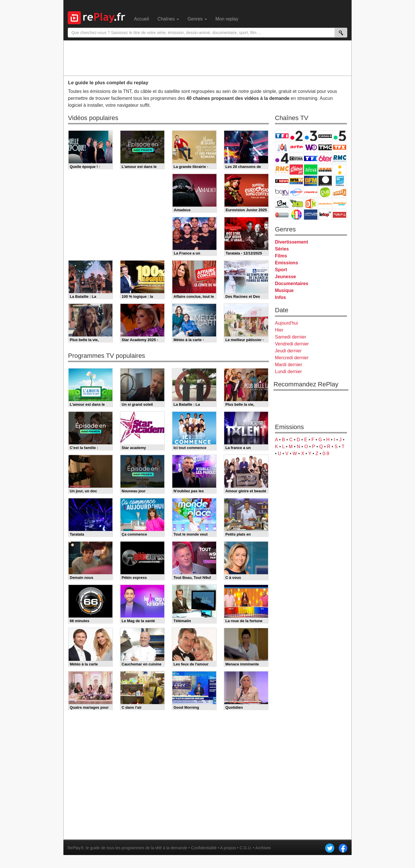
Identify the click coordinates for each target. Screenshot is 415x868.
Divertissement (292, 242)
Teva (311, 170)
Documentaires (292, 284)
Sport (281, 270)
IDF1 (296, 215)
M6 (282, 147)
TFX (339, 147)
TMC (325, 147)
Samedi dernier (291, 337)
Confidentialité (204, 848)
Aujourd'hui (286, 323)
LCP (311, 215)
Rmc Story (282, 170)
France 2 (296, 136)
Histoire (282, 215)
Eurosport (296, 192)
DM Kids (311, 203)
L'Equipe (311, 192)
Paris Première (325, 170)
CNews (282, 181)
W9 (311, 147)
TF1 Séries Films (311, 158)
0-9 (326, 453)
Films (281, 256)
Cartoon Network (282, 203)
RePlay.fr (76, 848)
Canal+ (325, 136)
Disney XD (296, 203)
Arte (296, 147)
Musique (284, 290)
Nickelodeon (325, 203)
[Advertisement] (207, 58)
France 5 (339, 136)
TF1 (282, 136)
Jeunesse (285, 277)
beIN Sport (282, 192)
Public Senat (339, 215)
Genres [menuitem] (197, 19)
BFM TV (296, 181)
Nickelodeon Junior (339, 203)
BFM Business (311, 181)
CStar (296, 158)
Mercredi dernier (292, 358)
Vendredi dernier (292, 344)
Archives (263, 848)
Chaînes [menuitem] (168, 19)
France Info (339, 170)
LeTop (325, 215)
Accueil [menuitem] (142, 19)
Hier (279, 330)
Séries (282, 249)
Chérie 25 (296, 170)
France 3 (311, 136)
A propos (228, 848)
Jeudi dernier (288, 351)
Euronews (325, 181)
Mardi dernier (288, 365)
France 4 (282, 158)
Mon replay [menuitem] (227, 19)
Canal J (339, 192)
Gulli (325, 192)
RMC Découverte (339, 158)
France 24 (339, 181)
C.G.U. (246, 848)
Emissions (286, 263)
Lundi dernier (288, 372)
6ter (325, 158)
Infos (280, 297)
